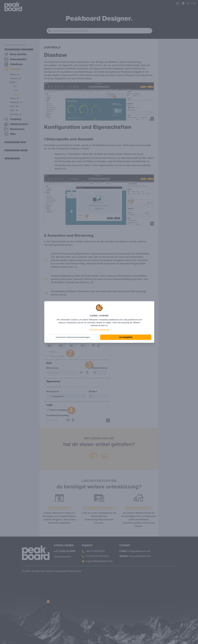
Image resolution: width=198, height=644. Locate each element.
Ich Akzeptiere (126, 337)
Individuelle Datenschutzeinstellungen (73, 337)
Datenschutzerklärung (99, 329)
